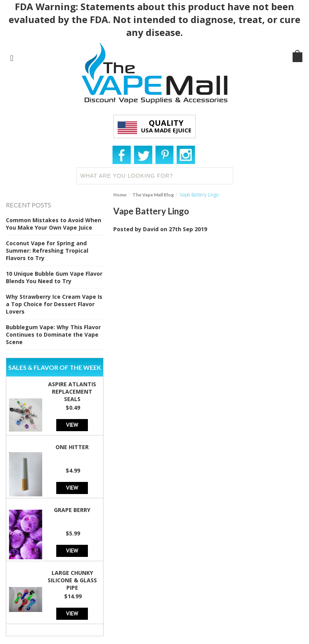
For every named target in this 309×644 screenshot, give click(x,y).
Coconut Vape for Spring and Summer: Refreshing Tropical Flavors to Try (47, 251)
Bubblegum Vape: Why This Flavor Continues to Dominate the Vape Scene (53, 334)
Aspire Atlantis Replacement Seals (72, 392)
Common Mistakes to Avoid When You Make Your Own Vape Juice (54, 224)
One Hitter (72, 447)
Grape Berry (72, 510)
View (72, 425)
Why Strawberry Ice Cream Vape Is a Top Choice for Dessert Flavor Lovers (54, 304)
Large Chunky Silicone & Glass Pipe (72, 580)
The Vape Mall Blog (153, 195)
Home (120, 195)
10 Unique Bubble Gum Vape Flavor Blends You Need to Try (54, 277)
